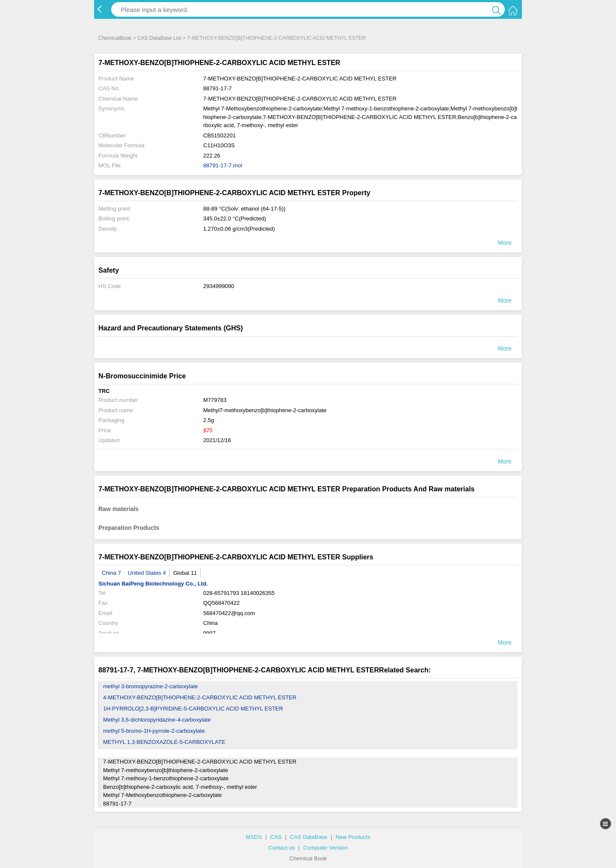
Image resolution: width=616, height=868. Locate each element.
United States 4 (147, 573)
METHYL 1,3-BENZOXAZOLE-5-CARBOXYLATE (164, 742)
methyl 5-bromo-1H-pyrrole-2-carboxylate (154, 731)
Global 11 (185, 573)
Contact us (281, 848)
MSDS (254, 837)
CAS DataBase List (159, 38)
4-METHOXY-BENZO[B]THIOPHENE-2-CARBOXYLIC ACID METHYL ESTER (200, 697)
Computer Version (326, 848)
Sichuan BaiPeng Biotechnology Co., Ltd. (153, 584)
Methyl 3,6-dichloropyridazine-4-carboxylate (157, 720)
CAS (276, 837)
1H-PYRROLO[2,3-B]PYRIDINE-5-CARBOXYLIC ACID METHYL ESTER (193, 709)
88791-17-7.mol (223, 165)
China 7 (111, 573)
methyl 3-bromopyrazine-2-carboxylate (151, 686)
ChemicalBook (115, 38)
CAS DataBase (309, 837)
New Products (353, 837)
